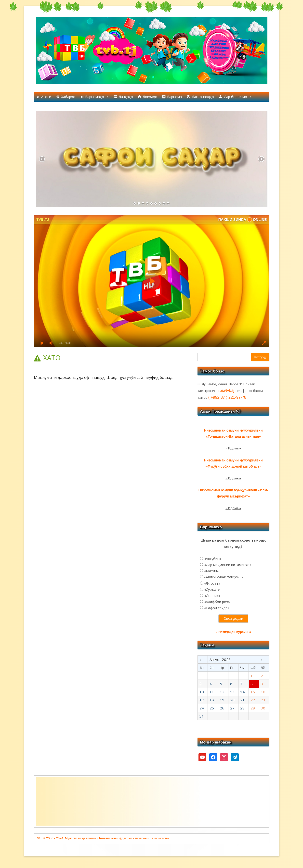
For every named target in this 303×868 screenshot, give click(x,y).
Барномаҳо (97, 97)
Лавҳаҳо (126, 97)
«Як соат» (212, 583)
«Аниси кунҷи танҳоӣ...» (224, 577)
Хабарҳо (68, 97)
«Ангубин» (213, 559)
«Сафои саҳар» (217, 608)
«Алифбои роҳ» (217, 602)
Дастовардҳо (203, 97)
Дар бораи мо (238, 97)
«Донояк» (212, 596)
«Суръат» (212, 589)
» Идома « (233, 448)
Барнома (174, 97)
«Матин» (211, 571)
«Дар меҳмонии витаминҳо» (228, 565)
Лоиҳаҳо (150, 97)
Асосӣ (46, 97)
